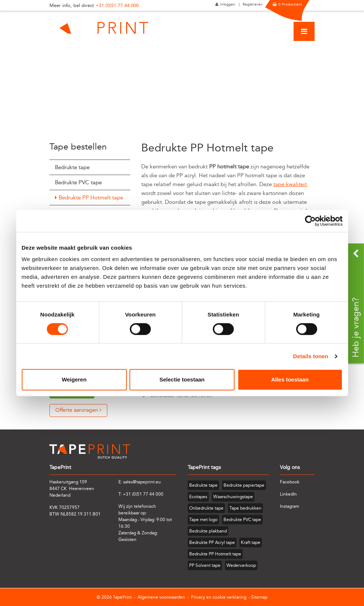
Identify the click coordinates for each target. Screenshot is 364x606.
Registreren (253, 4)
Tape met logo (203, 520)
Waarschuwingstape (233, 497)
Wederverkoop (241, 565)
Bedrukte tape (72, 167)
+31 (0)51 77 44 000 (117, 5)
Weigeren (74, 379)
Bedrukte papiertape (244, 485)
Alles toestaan (290, 379)
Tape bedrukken (245, 508)
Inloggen (228, 4)
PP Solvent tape (205, 565)
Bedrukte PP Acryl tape (212, 542)
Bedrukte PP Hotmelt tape (91, 198)
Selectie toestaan (182, 379)
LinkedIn (288, 494)
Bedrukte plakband (208, 531)
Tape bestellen (78, 147)
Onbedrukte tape (206, 508)
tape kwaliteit (290, 184)
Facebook (290, 482)
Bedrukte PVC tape (78, 182)
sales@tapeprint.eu (142, 482)
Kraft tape (251, 542)
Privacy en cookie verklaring (219, 597)
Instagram (290, 506)
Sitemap (259, 597)
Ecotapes (198, 497)
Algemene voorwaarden (161, 597)
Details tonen (311, 356)
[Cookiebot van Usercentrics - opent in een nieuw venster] (310, 221)
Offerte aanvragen (78, 410)
